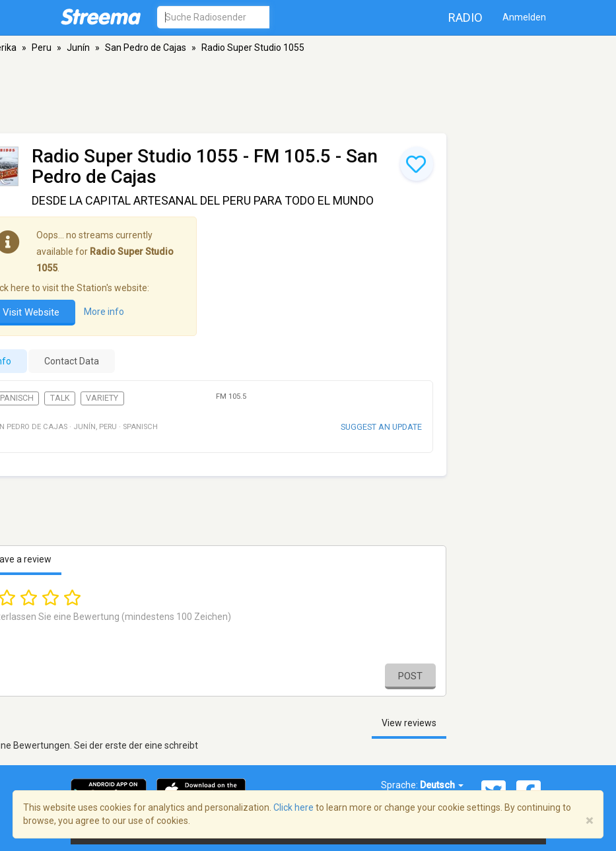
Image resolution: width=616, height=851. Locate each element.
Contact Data (72, 361)
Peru (42, 48)
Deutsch (442, 785)
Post (410, 676)
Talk (60, 398)
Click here (293, 807)
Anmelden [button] (524, 17)
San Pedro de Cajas (146, 48)
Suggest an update (381, 427)
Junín (78, 48)
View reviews (409, 723)
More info (104, 312)
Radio (465, 17)
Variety (102, 398)
